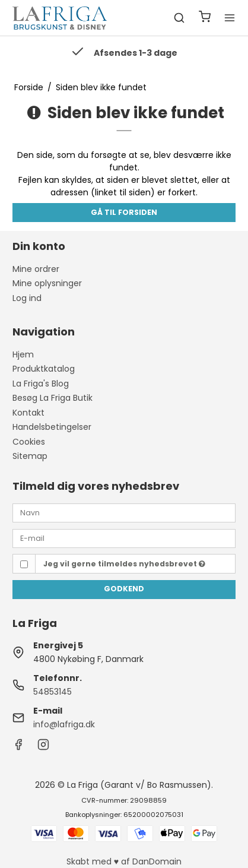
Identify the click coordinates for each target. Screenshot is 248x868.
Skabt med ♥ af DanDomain (124, 861)
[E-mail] (124, 538)
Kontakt (28, 413)
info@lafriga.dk (64, 724)
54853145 (53, 692)
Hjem (23, 354)
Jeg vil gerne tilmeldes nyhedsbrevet (124, 564)
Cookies (29, 442)
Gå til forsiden (124, 212)
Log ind (27, 298)
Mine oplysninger (47, 283)
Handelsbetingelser (52, 427)
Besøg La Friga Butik (53, 398)
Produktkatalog (44, 369)
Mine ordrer (36, 269)
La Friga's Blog (41, 384)
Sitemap (30, 456)
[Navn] (124, 512)
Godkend (124, 589)
